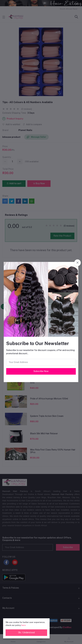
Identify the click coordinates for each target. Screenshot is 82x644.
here (24, 625)
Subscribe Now (41, 371)
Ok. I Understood (26, 632)
